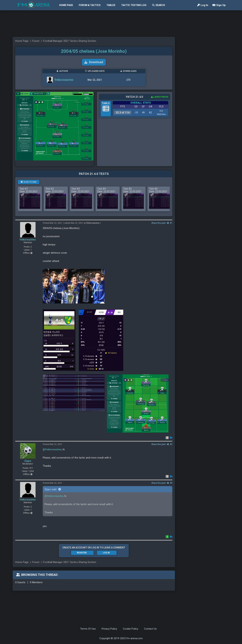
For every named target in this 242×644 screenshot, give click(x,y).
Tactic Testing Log (134, 5)
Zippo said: (53, 489)
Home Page (66, 5)
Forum (36, 41)
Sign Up (219, 5)
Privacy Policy (109, 629)
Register (82, 553)
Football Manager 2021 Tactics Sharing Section (70, 41)
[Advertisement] (119, 24)
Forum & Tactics (90, 5)
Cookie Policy (131, 629)
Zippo (28, 461)
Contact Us (150, 629)
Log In (203, 5)
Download (94, 62)
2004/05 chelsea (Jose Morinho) (94, 51)
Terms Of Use (88, 629)
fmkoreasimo (64, 80)
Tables (111, 5)
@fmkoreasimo (52, 449)
